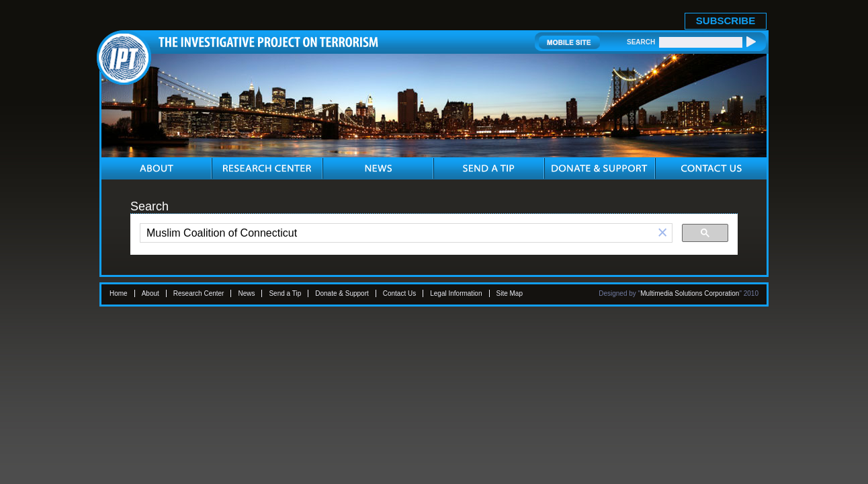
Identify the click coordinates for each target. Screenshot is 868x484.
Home (119, 293)
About (150, 293)
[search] (397, 233)
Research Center (199, 293)
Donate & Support (342, 293)
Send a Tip (285, 293)
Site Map (510, 293)
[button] (662, 233)
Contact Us (399, 293)
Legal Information (456, 293)
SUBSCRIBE (726, 21)
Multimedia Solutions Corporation (690, 293)
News (246, 293)
